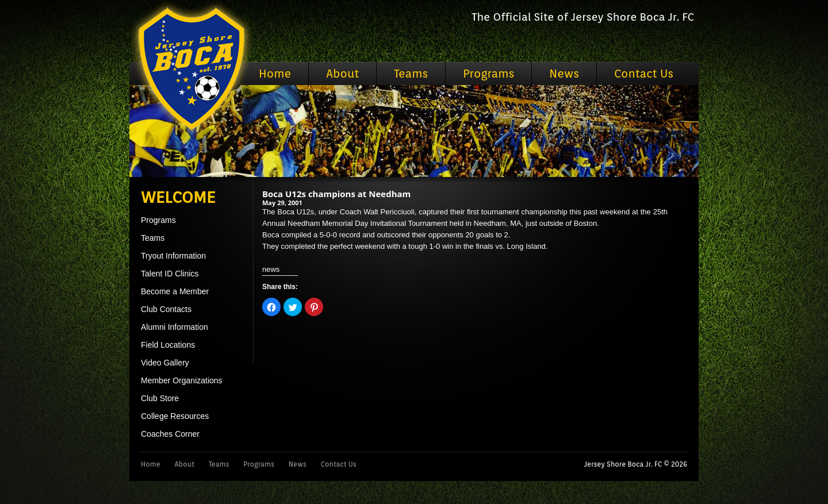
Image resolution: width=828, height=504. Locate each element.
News (564, 74)
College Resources (175, 416)
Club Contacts (166, 309)
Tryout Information (173, 256)
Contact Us (644, 74)
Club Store (160, 398)
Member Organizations (182, 380)
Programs (488, 74)
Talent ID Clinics (170, 274)
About (342, 74)
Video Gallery (165, 363)
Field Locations (168, 345)
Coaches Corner (170, 434)
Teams (411, 74)
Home (275, 74)
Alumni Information (175, 327)
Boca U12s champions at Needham (336, 194)
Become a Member (175, 291)
